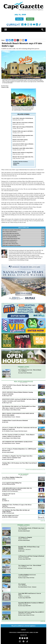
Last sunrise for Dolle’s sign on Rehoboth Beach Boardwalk (28, 144)
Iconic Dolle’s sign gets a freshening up (23, 118)
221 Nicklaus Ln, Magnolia (25, 537)
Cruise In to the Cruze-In (9, 494)
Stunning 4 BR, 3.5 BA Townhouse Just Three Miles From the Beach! (20, 463)
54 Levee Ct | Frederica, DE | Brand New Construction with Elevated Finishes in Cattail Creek (20, 428)
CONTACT (23, 630)
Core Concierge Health (9, 513)
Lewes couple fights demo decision (11, 233)
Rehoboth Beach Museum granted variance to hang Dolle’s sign (29, 135)
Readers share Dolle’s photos (20, 140)
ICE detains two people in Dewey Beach (12, 230)
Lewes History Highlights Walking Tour (12, 477)
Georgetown (21, 596)
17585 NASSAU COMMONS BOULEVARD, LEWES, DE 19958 (24, 632)
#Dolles (15, 165)
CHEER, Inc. (7, 495)
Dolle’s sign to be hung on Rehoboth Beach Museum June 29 (28, 127)
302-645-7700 (24, 635)
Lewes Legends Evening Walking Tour (12, 483)
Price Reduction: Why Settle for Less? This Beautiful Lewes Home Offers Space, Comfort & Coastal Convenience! (19, 407)
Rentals (41, 470)
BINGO (4, 499)
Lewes (20, 371)
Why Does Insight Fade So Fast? (10, 516)
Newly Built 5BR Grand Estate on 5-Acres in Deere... (30, 594)
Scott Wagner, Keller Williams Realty (12, 410)
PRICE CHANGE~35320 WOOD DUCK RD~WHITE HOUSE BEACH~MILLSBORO (18, 414)
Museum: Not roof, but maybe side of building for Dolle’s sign (28, 157)
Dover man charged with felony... (10, 237)
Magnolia (20, 539)
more (42, 521)
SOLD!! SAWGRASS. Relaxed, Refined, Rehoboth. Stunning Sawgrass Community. (18, 393)
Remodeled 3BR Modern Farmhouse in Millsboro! (31, 603)
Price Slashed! (22, 584)
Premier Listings (23, 525)
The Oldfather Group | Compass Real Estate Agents (15, 431)
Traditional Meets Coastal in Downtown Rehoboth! (15, 421)
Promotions (29, 470)
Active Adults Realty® (9, 452)
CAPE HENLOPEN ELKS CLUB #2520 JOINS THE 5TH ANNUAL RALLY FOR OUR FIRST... (17, 489)
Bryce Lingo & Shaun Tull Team (27, 578)
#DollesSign (16, 163)
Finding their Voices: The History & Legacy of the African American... (17, 505)
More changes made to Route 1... (10, 232)
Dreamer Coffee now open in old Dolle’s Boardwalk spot (27, 131)
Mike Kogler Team (8, 389)
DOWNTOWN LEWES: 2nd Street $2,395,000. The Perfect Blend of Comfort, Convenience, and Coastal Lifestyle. (19, 400)
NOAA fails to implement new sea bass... (12, 245)
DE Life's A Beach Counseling (11, 517)
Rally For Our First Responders (11, 491)
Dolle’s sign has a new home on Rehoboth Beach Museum (27, 123)
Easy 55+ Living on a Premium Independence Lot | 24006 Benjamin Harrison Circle (19, 450)
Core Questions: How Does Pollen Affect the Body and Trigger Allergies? (16, 511)
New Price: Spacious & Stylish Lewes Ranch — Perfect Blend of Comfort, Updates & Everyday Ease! (18, 436)
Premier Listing (24, 367)
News (36, 470)
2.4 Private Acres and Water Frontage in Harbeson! (31, 556)
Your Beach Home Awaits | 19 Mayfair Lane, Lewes (31, 528)
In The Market (24, 474)
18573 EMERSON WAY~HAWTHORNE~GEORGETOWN (17, 442)
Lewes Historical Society (9, 479)
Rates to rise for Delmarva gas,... (10, 242)
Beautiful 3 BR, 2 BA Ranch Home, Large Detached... (29, 547)
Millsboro (20, 604)
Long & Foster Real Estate (26, 373)
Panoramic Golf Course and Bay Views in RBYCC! (31, 612)
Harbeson (20, 557)
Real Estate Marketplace (24, 382)
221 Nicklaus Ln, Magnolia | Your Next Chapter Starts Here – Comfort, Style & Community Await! (18, 457)
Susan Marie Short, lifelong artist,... (11, 244)
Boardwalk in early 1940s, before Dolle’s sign (24, 148)
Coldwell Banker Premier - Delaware (12, 417)
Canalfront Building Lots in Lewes (27, 575)
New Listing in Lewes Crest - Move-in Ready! (30, 370)
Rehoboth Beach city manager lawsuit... (12, 235)
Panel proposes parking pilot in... (10, 240)
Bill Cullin (6, 422)
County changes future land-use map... (12, 238)
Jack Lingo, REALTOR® (25, 559)
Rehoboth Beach (22, 550)
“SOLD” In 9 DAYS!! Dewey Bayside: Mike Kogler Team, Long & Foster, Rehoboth (19, 386)
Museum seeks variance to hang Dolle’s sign (24, 153)
